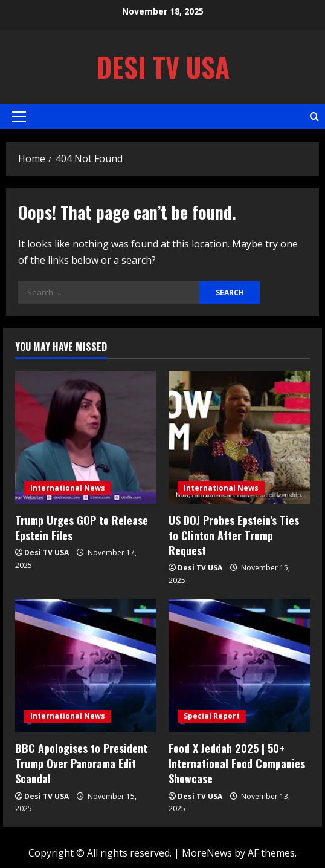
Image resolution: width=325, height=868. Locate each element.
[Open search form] (314, 116)
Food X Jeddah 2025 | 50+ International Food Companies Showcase (237, 763)
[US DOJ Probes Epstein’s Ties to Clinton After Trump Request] (239, 437)
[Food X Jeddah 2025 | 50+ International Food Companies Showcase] (239, 665)
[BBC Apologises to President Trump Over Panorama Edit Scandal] (86, 665)
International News (68, 488)
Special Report (212, 716)
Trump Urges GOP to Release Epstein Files (82, 528)
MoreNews (207, 853)
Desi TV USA (163, 67)
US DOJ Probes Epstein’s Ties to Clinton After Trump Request (234, 535)
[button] (19, 117)
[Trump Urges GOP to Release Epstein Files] (86, 437)
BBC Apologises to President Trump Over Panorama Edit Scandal (81, 763)
